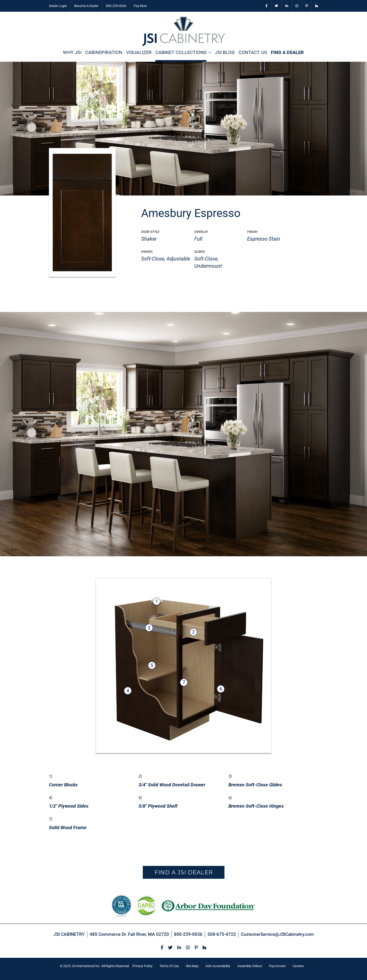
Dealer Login (58, 6)
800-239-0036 (116, 6)
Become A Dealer (86, 6)
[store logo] (184, 31)
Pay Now (140, 6)
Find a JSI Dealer (184, 872)
